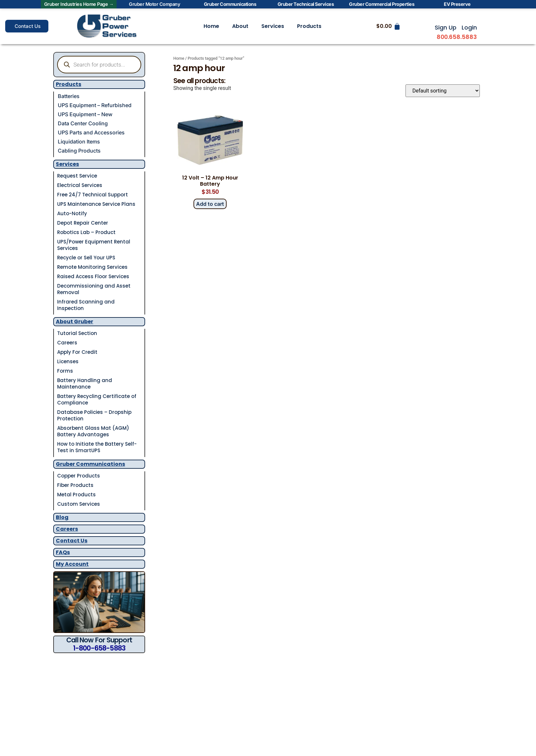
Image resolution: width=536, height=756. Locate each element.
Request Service (77, 176)
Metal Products (76, 495)
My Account (72, 564)
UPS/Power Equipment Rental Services (94, 245)
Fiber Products (75, 485)
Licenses (68, 361)
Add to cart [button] (210, 204)
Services (273, 26)
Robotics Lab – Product (86, 232)
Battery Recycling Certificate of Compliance (97, 399)
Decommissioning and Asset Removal (94, 289)
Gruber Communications (90, 464)
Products (309, 26)
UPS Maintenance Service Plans (96, 204)
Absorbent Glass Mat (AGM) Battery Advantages (93, 431)
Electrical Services (80, 185)
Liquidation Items (79, 142)
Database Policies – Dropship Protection (94, 415)
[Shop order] (443, 91)
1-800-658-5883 (99, 648)
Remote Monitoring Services (92, 267)
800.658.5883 (457, 37)
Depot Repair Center (83, 223)
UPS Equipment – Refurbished (95, 105)
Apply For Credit (77, 352)
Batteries (69, 96)
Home (211, 26)
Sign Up (446, 28)
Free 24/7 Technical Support (93, 195)
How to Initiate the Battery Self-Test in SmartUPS (97, 447)
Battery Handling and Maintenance (85, 384)
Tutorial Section (77, 333)
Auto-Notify (72, 213)
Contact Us (72, 541)
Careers (67, 343)
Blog (62, 517)
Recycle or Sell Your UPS (86, 258)
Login (469, 28)
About (240, 26)
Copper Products (79, 476)
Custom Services (79, 504)
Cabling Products (79, 151)
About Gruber (75, 322)
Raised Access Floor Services (93, 276)
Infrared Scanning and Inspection (86, 305)
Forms (65, 371)
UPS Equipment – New (85, 114)
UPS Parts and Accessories (91, 132)
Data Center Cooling (83, 123)
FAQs (63, 552)
